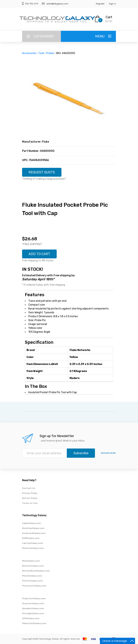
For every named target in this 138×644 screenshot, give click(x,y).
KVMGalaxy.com (31, 538)
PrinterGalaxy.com (32, 581)
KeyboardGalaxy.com (34, 533)
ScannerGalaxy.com (33, 603)
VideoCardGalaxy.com (34, 623)
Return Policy (30, 498)
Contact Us (29, 488)
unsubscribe (108, 453)
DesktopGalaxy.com (33, 528)
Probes (50, 53)
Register (100, 4)
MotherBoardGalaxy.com (36, 571)
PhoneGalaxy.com (32, 576)
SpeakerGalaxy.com (33, 608)
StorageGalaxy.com (33, 613)
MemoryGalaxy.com (33, 548)
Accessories (29, 53)
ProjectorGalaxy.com (34, 598)
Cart (109, 17)
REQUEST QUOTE (42, 172)
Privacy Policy (30, 493)
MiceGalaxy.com (31, 561)
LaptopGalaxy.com (32, 543)
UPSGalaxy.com (31, 618)
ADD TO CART (39, 254)
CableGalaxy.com (31, 523)
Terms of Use (30, 503)
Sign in (112, 4)
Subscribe (81, 453)
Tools (41, 53)
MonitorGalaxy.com (33, 566)
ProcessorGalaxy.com (34, 586)
